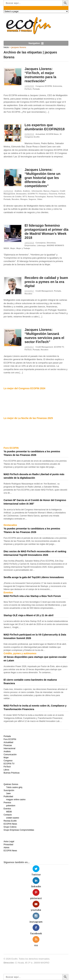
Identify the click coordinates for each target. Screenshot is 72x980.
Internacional (9, 748)
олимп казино (13, 818)
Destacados (21, 194)
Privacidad (8, 845)
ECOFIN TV (33, 194)
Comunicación (10, 755)
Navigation (34, 43)
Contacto (8, 815)
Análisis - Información (33, 191)
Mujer (13, 248)
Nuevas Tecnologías (56, 197)
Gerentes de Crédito (13, 197)
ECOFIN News (52, 134)
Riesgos (24, 199)
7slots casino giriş (14, 787)
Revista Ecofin (10, 821)
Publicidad (8, 796)
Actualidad (40, 134)
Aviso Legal (9, 841)
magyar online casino (16, 800)
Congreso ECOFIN (44, 86)
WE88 (9, 812)
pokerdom (11, 806)
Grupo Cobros (10, 827)
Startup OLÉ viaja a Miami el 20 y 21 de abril (28, 615)
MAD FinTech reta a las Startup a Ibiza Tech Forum (32, 596)
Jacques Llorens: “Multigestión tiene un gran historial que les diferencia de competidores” (42, 178)
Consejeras (41, 243)
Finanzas (8, 745)
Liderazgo (41, 245)
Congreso (8, 761)
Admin (6, 848)
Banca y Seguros (51, 191)
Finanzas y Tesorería (48, 194)
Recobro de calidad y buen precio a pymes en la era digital (46, 282)
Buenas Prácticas (12, 773)
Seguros (32, 199)
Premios (7, 803)
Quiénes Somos (11, 784)
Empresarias (30, 245)
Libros (6, 770)
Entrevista (57, 86)
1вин (8, 793)
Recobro (15, 199)
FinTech (28, 89)
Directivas (51, 243)
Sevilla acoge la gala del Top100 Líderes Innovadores (34, 577)
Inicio (6, 47)
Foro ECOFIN (10, 739)
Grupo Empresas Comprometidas (19, 830)
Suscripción (9, 790)
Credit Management (44, 291)
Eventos (7, 809)
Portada (36, 89)
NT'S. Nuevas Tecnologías (34, 197)
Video (40, 199)
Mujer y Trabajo (23, 248)
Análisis (18, 191)
